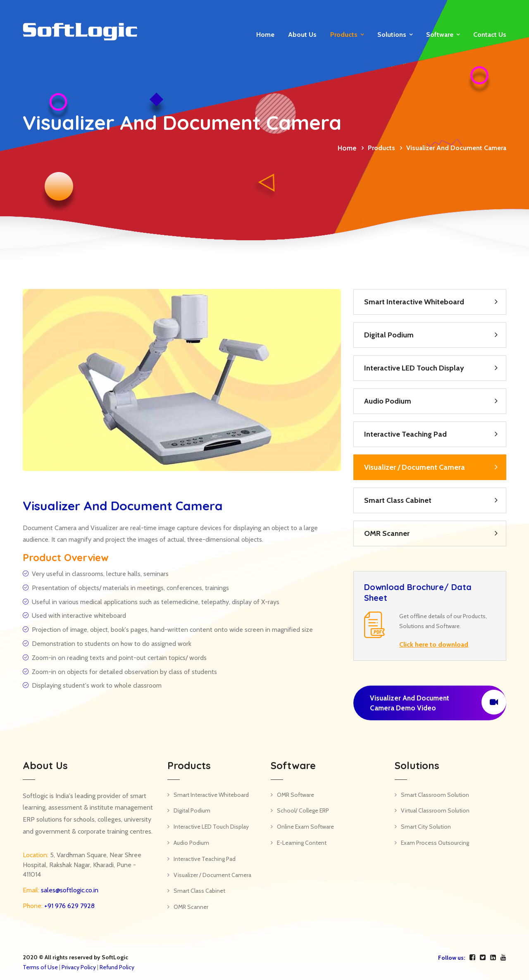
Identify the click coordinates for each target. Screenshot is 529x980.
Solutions (392, 35)
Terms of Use (40, 967)
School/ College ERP (303, 810)
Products (344, 35)
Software (440, 35)
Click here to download (434, 644)
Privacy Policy (79, 967)
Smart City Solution (426, 827)
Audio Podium (388, 401)
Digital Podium (389, 335)
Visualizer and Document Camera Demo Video (438, 702)
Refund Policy (117, 967)
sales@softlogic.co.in (69, 890)
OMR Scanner (387, 533)
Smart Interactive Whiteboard (414, 302)
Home (265, 35)
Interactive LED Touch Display (414, 368)
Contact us (490, 35)
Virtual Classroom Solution (435, 810)
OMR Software (295, 795)
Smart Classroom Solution (435, 795)
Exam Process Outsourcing (435, 843)
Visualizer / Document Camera (415, 467)
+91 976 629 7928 (69, 906)
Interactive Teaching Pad (405, 434)
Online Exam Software (305, 827)
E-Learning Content (302, 843)
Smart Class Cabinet (398, 500)
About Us (302, 35)
